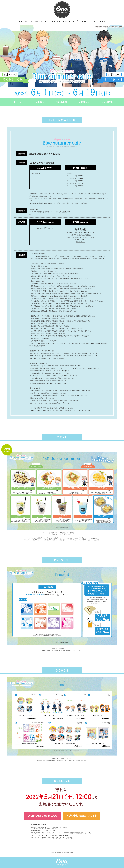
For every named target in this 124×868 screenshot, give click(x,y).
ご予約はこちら (80, 242)
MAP (31, 214)
